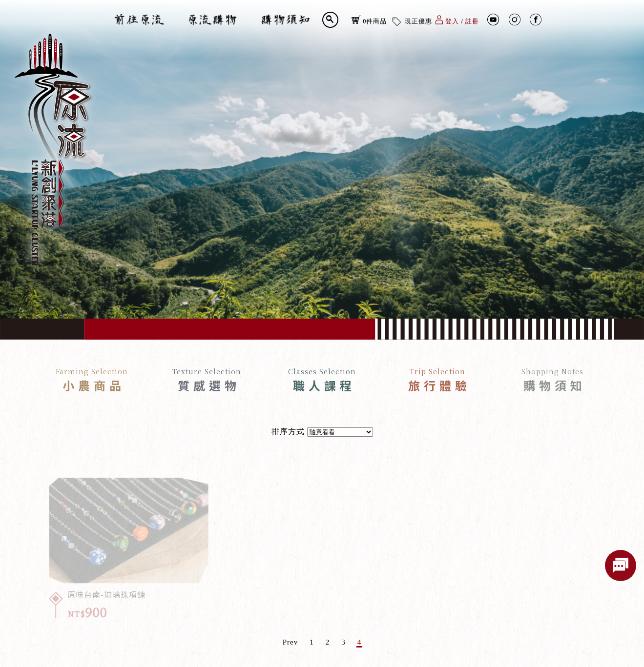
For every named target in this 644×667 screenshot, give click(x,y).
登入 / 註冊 (457, 20)
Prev (291, 642)
